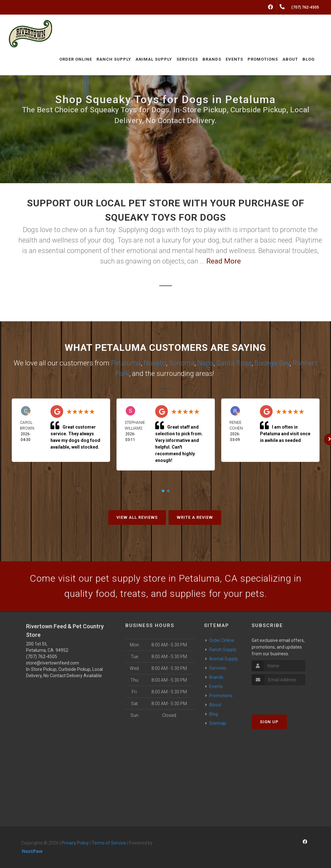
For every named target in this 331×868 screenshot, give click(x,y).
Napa (205, 363)
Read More (224, 261)
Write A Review (195, 517)
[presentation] (285, 697)
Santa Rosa (234, 363)
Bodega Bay (272, 363)
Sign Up (269, 722)
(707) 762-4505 (42, 657)
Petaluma (126, 363)
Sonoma (182, 363)
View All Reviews (137, 517)
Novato (155, 363)
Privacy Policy (75, 843)
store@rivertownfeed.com (53, 663)
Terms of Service (109, 843)
